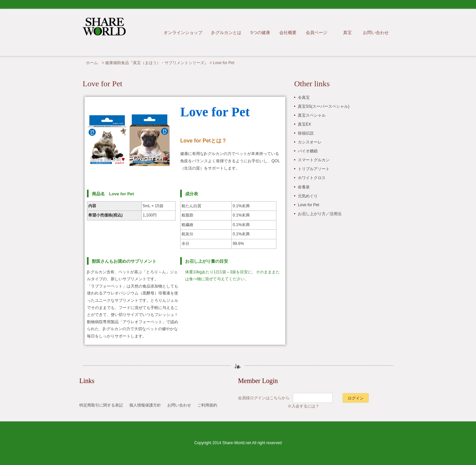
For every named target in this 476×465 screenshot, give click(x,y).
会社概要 (288, 33)
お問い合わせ (376, 33)
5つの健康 (260, 33)
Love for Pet (309, 205)
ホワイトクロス (312, 178)
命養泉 (304, 187)
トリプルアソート (314, 169)
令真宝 (304, 97)
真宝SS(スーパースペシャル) (324, 106)
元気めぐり (308, 196)
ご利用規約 (207, 405)
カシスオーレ (310, 142)
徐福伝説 (306, 133)
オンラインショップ (183, 33)
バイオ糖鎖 (308, 151)
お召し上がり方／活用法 (320, 214)
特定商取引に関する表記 (101, 405)
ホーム (92, 63)
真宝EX (304, 124)
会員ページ (317, 33)
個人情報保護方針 (145, 405)
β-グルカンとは (226, 33)
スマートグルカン (314, 160)
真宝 (347, 33)
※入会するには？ (303, 406)
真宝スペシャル (312, 115)
